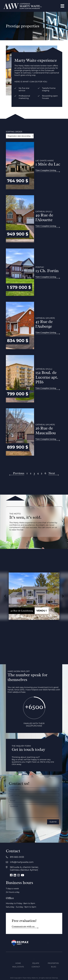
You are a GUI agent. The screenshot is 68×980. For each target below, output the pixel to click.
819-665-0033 (17, 857)
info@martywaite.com (22, 862)
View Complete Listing (46, 170)
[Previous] (17, 473)
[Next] (53, 473)
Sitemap (55, 978)
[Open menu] (62, 6)
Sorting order (14, 132)
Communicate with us (23, 926)
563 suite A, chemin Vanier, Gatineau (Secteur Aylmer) (24, 869)
